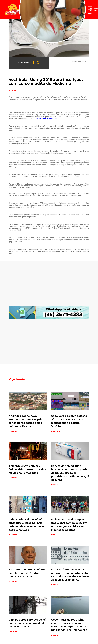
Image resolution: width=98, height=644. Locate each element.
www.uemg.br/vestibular (47, 118)
